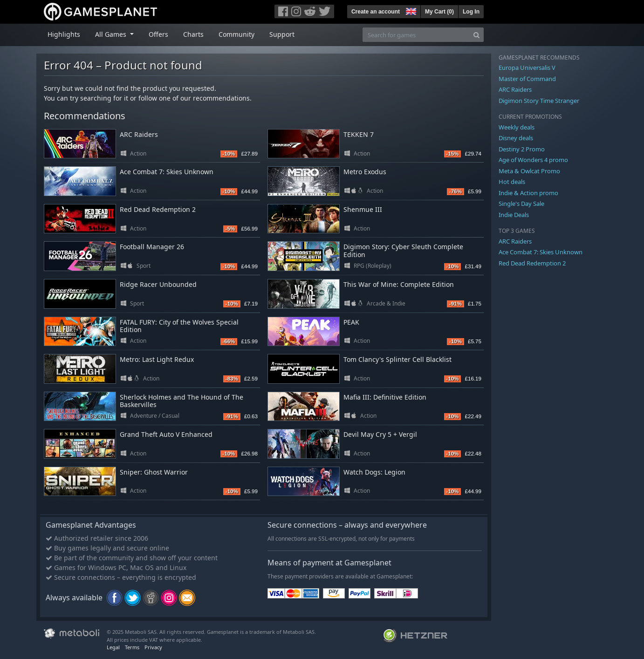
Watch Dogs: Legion (374, 472)
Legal (113, 647)
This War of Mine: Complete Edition (399, 284)
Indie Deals (514, 215)
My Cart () (439, 12)
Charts (193, 34)
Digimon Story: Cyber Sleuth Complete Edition (403, 251)
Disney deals (516, 138)
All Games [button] (112, 34)
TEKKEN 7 (359, 134)
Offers (158, 34)
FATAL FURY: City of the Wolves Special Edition (179, 326)
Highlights (64, 34)
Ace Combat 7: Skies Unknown (167, 172)
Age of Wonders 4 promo (533, 160)
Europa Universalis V (527, 68)
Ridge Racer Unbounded (158, 284)
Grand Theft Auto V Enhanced (166, 434)
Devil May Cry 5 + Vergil (380, 434)
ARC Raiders (139, 134)
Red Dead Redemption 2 (158, 209)
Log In (471, 12)
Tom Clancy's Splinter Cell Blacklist (397, 359)
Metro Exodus (365, 172)
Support (282, 34)
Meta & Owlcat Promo (529, 171)
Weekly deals (517, 127)
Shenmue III (363, 209)
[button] (410, 10)
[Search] (476, 35)
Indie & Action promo (528, 193)
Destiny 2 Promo (522, 149)
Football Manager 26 (152, 247)
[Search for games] (416, 35)
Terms (132, 647)
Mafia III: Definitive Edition (385, 397)
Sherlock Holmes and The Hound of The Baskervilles (182, 401)
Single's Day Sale (521, 204)
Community (236, 34)
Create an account (376, 12)
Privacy (153, 647)
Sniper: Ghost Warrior (154, 472)
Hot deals (512, 182)
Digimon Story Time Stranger (539, 101)
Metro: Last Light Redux (157, 359)
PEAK (351, 322)
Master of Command (527, 79)
